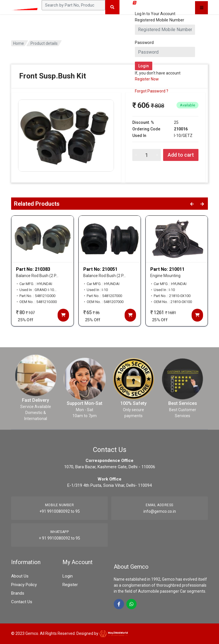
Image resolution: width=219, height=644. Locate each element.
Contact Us (22, 602)
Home (19, 43)
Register (70, 585)
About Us (20, 576)
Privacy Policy (24, 585)
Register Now (147, 79)
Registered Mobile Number (160, 20)
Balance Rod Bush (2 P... (37, 276)
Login (68, 576)
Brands (18, 593)
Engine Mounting (165, 276)
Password (144, 43)
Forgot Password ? (152, 91)
